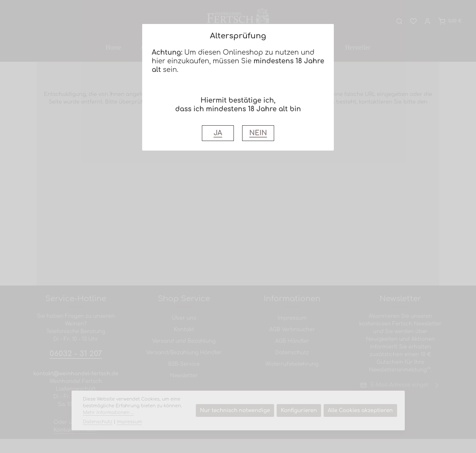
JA (218, 133)
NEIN (258, 133)
